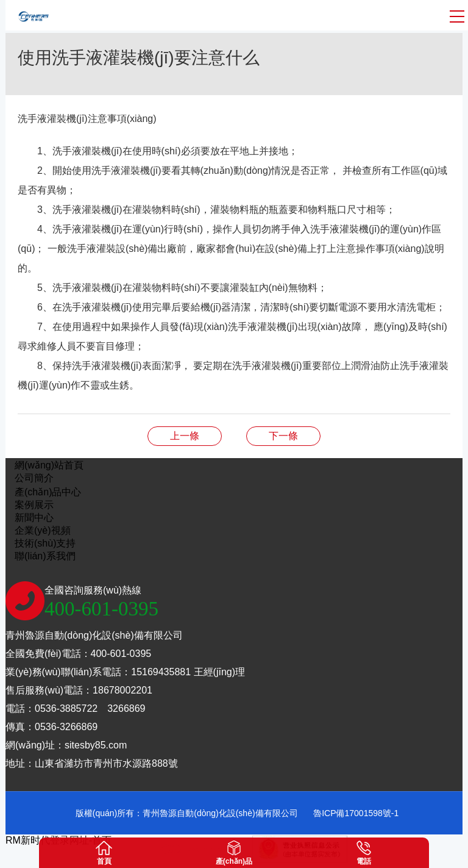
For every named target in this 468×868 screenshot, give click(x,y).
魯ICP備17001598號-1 (356, 813)
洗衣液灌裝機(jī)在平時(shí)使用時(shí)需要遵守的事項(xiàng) (283, 436)
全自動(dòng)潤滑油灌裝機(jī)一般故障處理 (185, 436)
